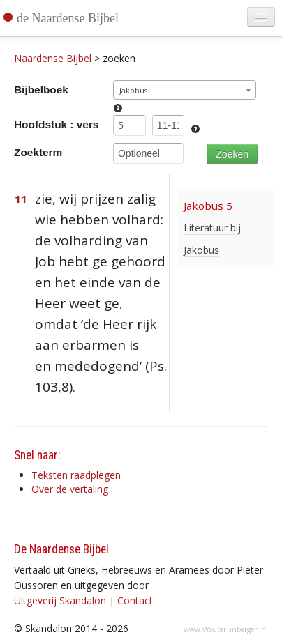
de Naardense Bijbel (68, 18)
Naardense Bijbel (53, 58)
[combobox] (185, 90)
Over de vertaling (70, 489)
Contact (135, 600)
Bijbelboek (41, 90)
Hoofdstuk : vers (56, 124)
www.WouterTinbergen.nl (226, 629)
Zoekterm (38, 152)
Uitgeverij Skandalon (60, 600)
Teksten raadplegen (76, 475)
